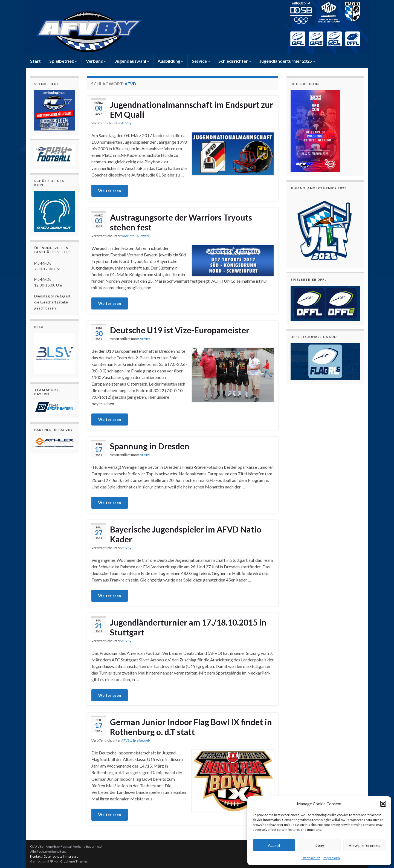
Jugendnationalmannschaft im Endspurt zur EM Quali (192, 109)
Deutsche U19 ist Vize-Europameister (180, 330)
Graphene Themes (74, 861)
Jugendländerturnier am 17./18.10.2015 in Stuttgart (188, 627)
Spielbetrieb (63, 61)
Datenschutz (311, 858)
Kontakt (36, 856)
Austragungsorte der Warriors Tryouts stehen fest (181, 222)
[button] (383, 804)
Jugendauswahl (132, 61)
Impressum (331, 858)
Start (35, 61)
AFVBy (126, 123)
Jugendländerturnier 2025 (287, 61)
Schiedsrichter (235, 61)
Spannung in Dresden (150, 446)
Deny (319, 845)
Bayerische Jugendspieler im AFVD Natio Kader (186, 534)
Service (201, 61)
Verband (96, 61)
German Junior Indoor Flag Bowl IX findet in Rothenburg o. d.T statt (191, 727)
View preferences (364, 845)
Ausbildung (170, 61)
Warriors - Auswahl (135, 236)
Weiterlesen (110, 191)
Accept (274, 845)
